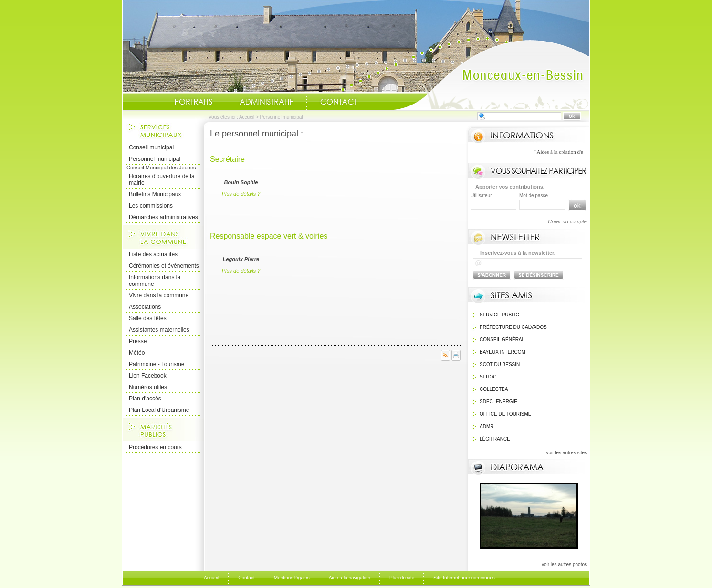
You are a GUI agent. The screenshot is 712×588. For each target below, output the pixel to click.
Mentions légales (292, 578)
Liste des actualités (153, 254)
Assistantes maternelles (159, 330)
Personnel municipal (155, 159)
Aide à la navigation (350, 578)
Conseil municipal (151, 147)
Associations (145, 307)
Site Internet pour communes (464, 578)
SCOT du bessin (500, 364)
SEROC (488, 377)
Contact (339, 102)
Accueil (492, 74)
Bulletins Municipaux (155, 194)
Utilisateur (481, 195)
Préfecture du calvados (513, 327)
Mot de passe (534, 195)
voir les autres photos (564, 564)
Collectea (494, 389)
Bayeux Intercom (503, 352)
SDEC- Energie (498, 402)
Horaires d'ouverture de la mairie (162, 179)
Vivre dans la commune (159, 295)
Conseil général (502, 340)
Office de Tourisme (506, 414)
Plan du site (402, 578)
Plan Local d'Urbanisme (159, 410)
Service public (499, 315)
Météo (137, 353)
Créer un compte (567, 221)
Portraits (193, 102)
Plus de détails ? (241, 194)
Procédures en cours (155, 447)
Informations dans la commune (155, 281)
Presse (138, 341)
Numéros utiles (148, 387)
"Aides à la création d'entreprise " (581, 152)
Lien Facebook (148, 376)
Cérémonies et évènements (164, 266)
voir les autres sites (566, 453)
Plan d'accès (145, 399)
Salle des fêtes (148, 318)
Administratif (266, 102)
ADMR (487, 426)
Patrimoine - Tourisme (157, 364)
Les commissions (151, 206)
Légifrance (495, 439)
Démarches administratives (163, 217)
